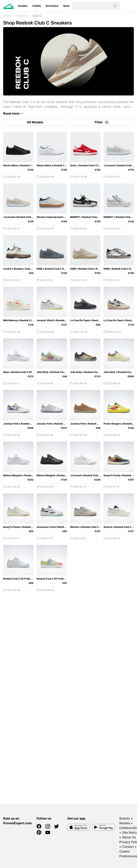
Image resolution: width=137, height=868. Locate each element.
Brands (125, 818)
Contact (128, 847)
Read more (14, 114)
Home (8, 16)
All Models (35, 122)
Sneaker (23, 6)
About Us (129, 837)
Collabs (37, 6)
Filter (102, 122)
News (66, 6)
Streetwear (52, 6)
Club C (37, 16)
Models (125, 823)
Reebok (22, 16)
